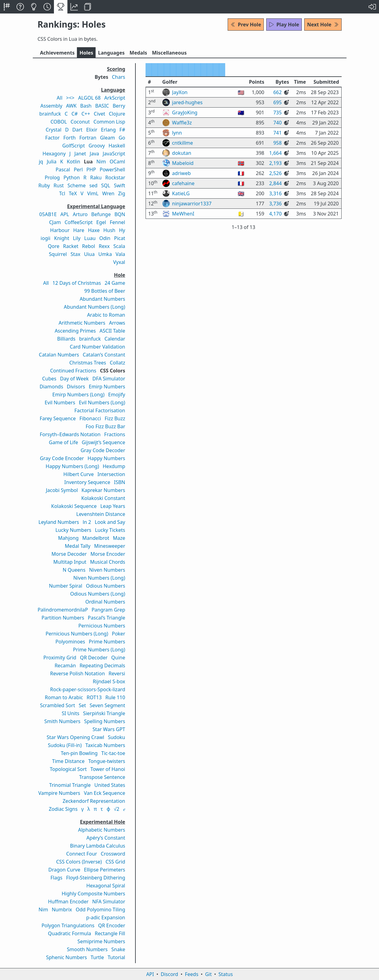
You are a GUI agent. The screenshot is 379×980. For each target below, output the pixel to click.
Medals (138, 53)
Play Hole (284, 25)
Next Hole (323, 25)
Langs (111, 53)
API (150, 974)
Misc (169, 53)
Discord (170, 974)
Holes (86, 53)
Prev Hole (246, 25)
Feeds (192, 974)
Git (208, 974)
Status (226, 974)
